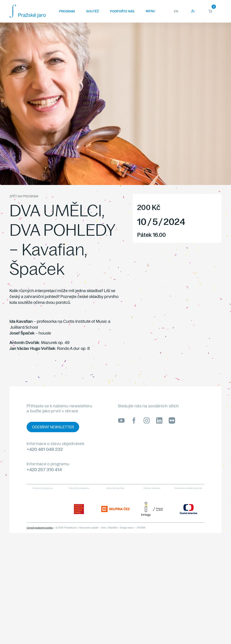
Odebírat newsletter (53, 427)
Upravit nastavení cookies (40, 528)
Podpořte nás (122, 11)
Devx (104, 528)
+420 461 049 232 (45, 449)
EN (176, 11)
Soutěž (92, 11)
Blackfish (113, 528)
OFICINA (141, 528)
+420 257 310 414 (44, 470)
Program (67, 11)
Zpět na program (24, 196)
